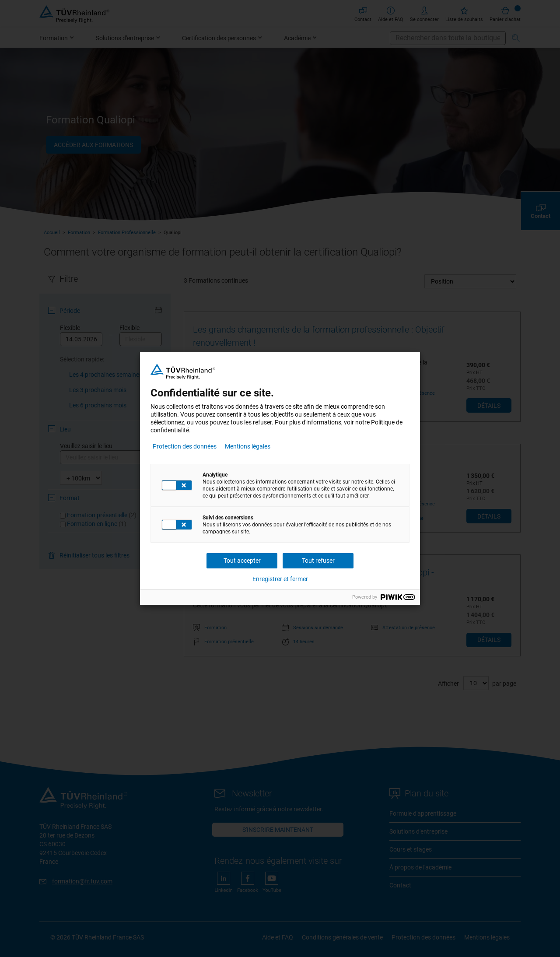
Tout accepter (242, 561)
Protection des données (185, 446)
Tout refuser (318, 561)
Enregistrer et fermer (280, 579)
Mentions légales (248, 446)
